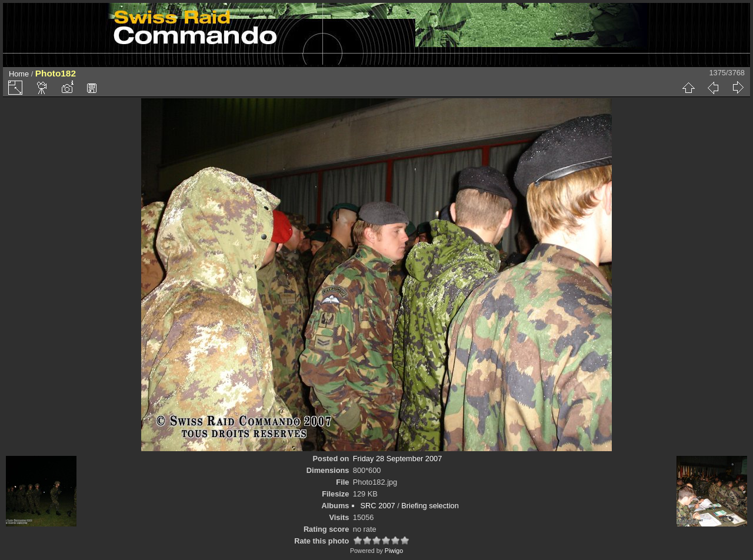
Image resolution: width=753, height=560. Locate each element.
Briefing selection (430, 506)
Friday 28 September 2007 (398, 459)
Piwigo (394, 551)
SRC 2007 (378, 506)
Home (19, 74)
